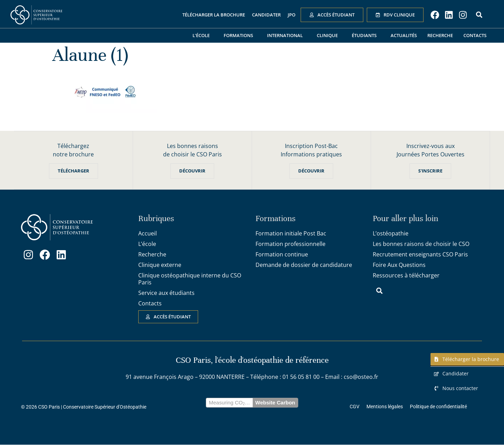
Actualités (404, 35)
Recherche (440, 35)
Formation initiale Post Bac (291, 233)
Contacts (475, 35)
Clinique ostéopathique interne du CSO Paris (190, 279)
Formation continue (282, 254)
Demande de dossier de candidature (304, 265)
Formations (240, 35)
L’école (203, 35)
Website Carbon (275, 403)
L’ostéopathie (391, 233)
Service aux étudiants (166, 293)
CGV (355, 407)
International (287, 35)
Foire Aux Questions (399, 265)
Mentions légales (385, 407)
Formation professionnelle (290, 244)
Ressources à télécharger (406, 275)
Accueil (148, 233)
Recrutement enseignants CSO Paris (420, 254)
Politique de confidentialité (438, 407)
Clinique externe (160, 265)
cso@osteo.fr (361, 377)
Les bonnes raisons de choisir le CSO (421, 244)
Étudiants (366, 35)
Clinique (329, 35)
